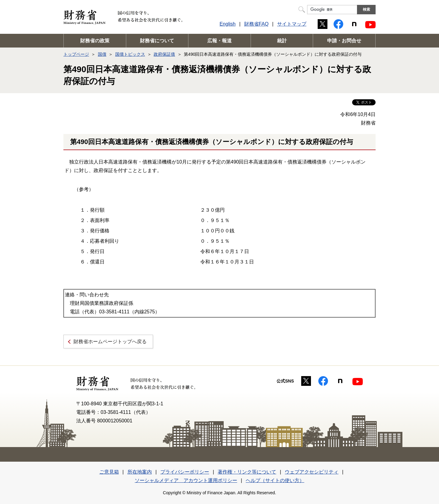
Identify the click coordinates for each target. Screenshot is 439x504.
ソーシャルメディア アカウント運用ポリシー (186, 480)
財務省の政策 (95, 41)
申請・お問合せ (344, 41)
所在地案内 (140, 472)
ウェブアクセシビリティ (312, 472)
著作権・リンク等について (247, 472)
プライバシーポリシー (185, 472)
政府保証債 (164, 54)
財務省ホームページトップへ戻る (110, 342)
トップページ (76, 54)
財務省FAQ (256, 24)
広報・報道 (220, 41)
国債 (102, 54)
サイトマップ (292, 24)
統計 (282, 41)
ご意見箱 (109, 472)
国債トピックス (130, 54)
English (227, 24)
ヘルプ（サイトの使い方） (275, 480)
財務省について (157, 41)
